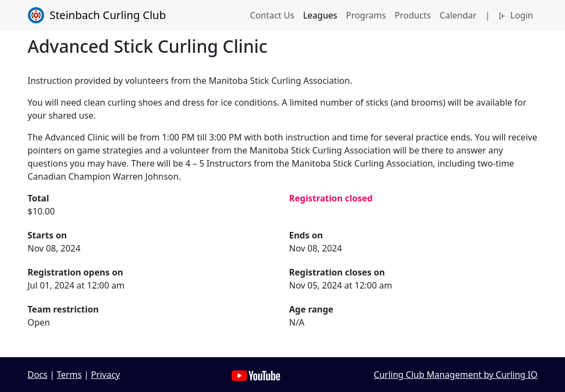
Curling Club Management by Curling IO (455, 375)
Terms (69, 375)
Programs (366, 15)
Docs (38, 375)
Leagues (320, 15)
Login (516, 15)
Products (413, 15)
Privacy (105, 375)
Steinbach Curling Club (97, 15)
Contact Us (272, 15)
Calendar (458, 15)
